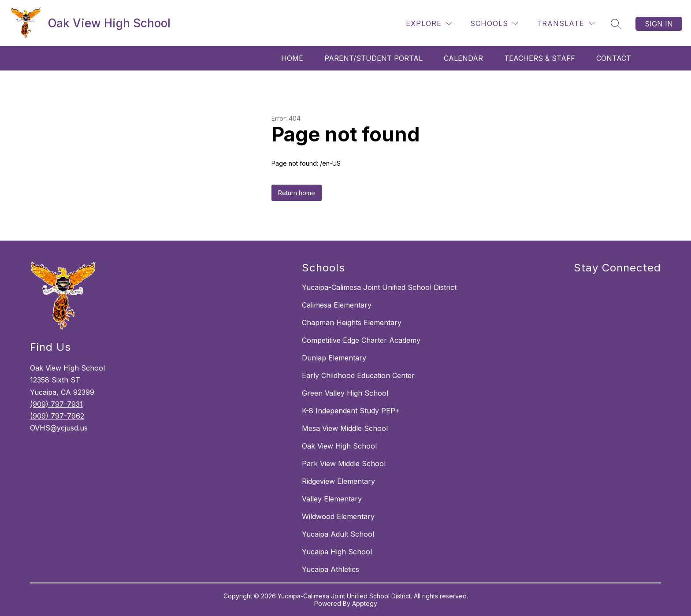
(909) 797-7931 (56, 404)
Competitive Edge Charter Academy (361, 340)
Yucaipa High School (337, 552)
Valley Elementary (332, 499)
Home (292, 58)
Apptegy (365, 603)
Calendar (463, 58)
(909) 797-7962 (57, 416)
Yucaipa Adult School (338, 534)
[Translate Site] (566, 24)
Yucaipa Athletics (331, 569)
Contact (614, 58)
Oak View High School (339, 446)
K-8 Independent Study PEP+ (351, 411)
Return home (297, 193)
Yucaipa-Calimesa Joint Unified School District (379, 287)
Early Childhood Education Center (358, 375)
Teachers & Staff (540, 58)
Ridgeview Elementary (338, 481)
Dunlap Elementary (334, 358)
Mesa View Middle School (345, 428)
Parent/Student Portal (373, 58)
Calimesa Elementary (337, 305)
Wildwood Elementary (338, 516)
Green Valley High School (345, 393)
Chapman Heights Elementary (352, 323)
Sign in (659, 24)
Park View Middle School (344, 464)
